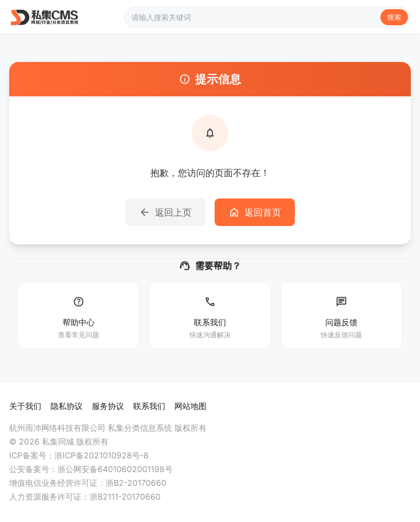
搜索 (394, 17)
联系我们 (149, 406)
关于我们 (25, 406)
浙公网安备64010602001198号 (115, 469)
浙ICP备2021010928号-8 (102, 455)
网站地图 (190, 406)
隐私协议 (67, 406)
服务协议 (108, 406)
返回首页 (255, 212)
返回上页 (165, 212)
